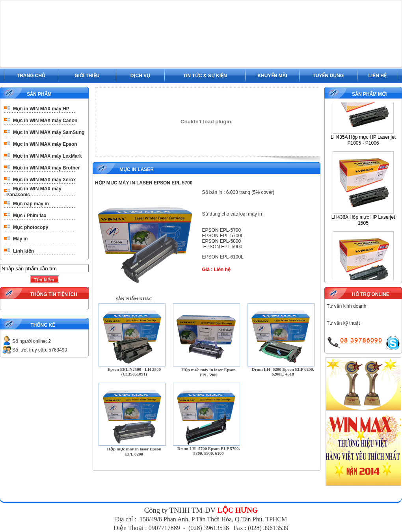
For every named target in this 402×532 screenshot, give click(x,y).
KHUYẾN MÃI (273, 76)
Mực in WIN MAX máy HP (41, 109)
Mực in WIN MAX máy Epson (45, 144)
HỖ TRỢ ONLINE (371, 294)
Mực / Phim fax (30, 216)
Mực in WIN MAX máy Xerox (44, 180)
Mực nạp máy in (31, 204)
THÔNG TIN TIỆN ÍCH (54, 294)
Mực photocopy (31, 227)
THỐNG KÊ (43, 325)
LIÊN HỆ (378, 76)
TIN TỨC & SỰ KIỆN (205, 76)
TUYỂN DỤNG (328, 76)
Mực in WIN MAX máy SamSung (49, 132)
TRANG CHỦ (31, 76)
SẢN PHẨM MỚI (369, 94)
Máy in (20, 239)
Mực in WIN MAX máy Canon (45, 121)
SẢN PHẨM (39, 94)
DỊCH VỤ (140, 76)
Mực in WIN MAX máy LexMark (47, 156)
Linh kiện (23, 251)
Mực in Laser (137, 169)
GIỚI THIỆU (87, 76)
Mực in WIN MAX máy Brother (46, 168)
